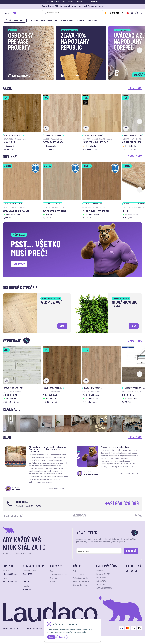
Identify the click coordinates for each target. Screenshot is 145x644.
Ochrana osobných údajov (11, 628)
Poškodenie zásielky (81, 578)
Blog (52, 571)
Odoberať (131, 551)
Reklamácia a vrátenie (81, 581)
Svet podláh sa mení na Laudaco (115, 447)
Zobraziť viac (135, 88)
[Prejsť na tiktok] (136, 571)
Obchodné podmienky (81, 585)
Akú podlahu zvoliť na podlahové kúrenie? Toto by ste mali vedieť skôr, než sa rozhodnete (48, 449)
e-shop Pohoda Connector (42, 628)
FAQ (74, 571)
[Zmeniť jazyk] (128, 13)
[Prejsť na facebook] (127, 571)
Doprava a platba (79, 575)
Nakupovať (19, 264)
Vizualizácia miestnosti (58, 575)
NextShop (28, 628)
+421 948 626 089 (115, 13)
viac (62, 326)
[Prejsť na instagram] (132, 571)
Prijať (51, 637)
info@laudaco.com (10, 582)
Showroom (54, 578)
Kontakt (53, 581)
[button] (140, 50)
